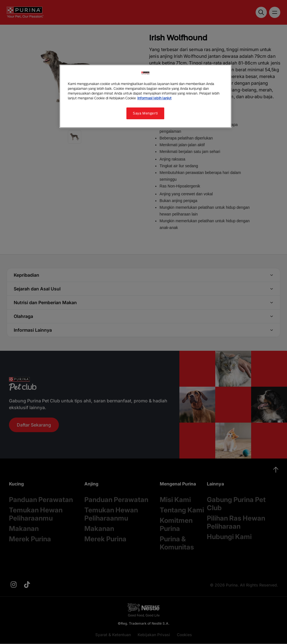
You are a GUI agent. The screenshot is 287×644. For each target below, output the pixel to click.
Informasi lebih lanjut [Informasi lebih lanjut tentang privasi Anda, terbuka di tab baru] (154, 98)
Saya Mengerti (145, 113)
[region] (145, 96)
